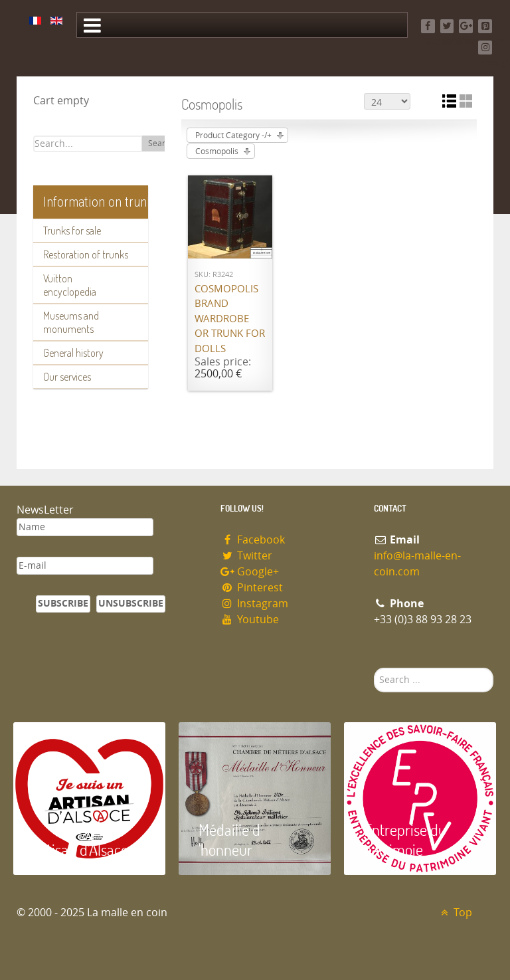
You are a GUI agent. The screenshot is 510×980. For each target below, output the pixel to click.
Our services (67, 377)
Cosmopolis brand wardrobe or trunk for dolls (230, 319)
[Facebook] (428, 26)
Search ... (374, 668)
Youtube (250, 620)
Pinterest (252, 588)
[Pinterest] (485, 26)
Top (455, 913)
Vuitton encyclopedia (70, 285)
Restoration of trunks (86, 254)
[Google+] (466, 26)
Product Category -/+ (233, 136)
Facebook (253, 540)
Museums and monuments (71, 322)
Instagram (254, 604)
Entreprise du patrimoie (405, 839)
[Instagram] (485, 48)
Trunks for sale (72, 231)
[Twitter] (447, 26)
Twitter (246, 556)
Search (161, 144)
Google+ (250, 572)
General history (73, 353)
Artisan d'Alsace (81, 849)
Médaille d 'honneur (229, 839)
